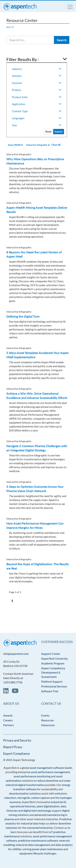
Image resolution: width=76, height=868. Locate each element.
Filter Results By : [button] (23, 59)
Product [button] (37, 90)
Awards (8, 715)
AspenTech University (55, 658)
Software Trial (50, 691)
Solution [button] (37, 76)
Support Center (51, 654)
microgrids (24, 798)
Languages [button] (37, 118)
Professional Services (54, 686)
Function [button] (37, 83)
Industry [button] (37, 69)
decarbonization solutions (25, 793)
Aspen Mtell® (15, 145)
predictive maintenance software (38, 840)
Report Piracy (13, 747)
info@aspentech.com (16, 654)
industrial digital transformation (25, 785)
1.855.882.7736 (13, 682)
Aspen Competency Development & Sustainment (53, 672)
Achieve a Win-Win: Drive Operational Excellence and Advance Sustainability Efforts (37, 396)
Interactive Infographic (38, 145)
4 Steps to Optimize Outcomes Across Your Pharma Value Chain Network (35, 489)
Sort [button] (10, 27)
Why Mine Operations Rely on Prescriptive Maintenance (35, 161)
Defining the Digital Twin (23, 316)
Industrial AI (58, 802)
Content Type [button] (37, 111)
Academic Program (53, 663)
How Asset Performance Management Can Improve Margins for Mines (35, 526)
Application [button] (37, 104)
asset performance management (50, 772)
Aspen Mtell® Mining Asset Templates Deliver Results (37, 210)
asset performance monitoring (32, 776)
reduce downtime (48, 780)
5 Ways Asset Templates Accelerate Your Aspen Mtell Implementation (38, 355)
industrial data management (33, 845)
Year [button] (37, 125)
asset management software (47, 768)
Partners (9, 725)
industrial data (30, 823)
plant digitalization (48, 806)
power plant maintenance (47, 849)
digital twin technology (37, 810)
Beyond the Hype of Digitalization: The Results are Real (38, 566)
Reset (48, 132)
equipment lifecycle (31, 853)
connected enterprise (40, 828)
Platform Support (52, 681)
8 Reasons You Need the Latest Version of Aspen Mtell (34, 254)
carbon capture (40, 798)
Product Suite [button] (37, 97)
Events (45, 715)
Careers (8, 720)
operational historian (23, 806)
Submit (59, 132)
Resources (47, 720)
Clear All (56, 145)
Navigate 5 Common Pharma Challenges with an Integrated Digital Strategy (37, 448)
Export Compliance (16, 753)
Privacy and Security (17, 740)
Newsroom (48, 725)
